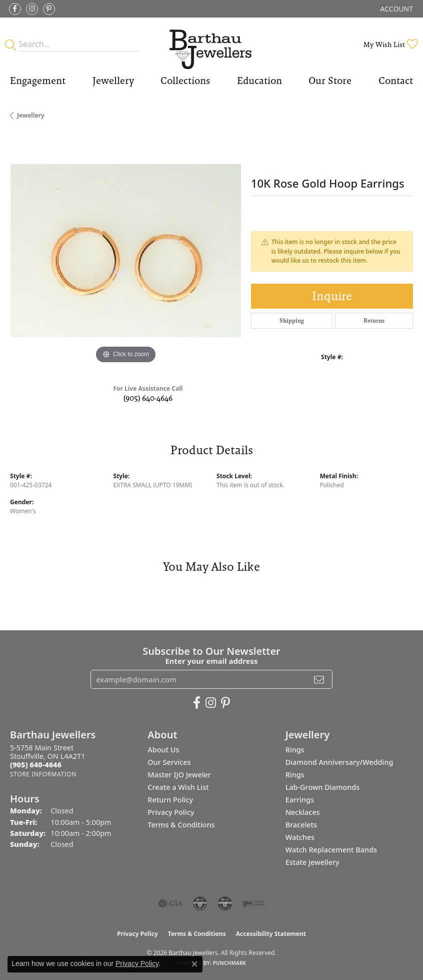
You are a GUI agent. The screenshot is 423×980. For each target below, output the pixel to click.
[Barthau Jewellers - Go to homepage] (211, 44)
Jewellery (113, 81)
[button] (396, 9)
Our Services (169, 762)
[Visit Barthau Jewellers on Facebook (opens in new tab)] (15, 9)
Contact (396, 81)
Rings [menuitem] (295, 750)
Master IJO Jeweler (179, 775)
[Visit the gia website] (170, 903)
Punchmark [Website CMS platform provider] (230, 963)
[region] (125, 251)
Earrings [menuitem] (300, 800)
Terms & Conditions (181, 825)
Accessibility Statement (271, 934)
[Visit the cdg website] (200, 903)
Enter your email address (212, 661)
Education (259, 81)
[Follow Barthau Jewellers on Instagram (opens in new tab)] (32, 9)
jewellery (31, 115)
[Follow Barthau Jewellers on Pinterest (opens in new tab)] (49, 9)
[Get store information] (43, 774)
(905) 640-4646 (148, 398)
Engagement (38, 81)
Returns (374, 321)
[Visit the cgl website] (225, 903)
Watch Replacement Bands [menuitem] (331, 850)
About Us (163, 750)
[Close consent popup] (194, 964)
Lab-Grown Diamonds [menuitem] (323, 787)
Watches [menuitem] (300, 837)
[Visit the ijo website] (254, 903)
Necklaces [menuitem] (303, 812)
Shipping (292, 321)
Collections (185, 81)
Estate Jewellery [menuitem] (312, 862)
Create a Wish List (178, 787)
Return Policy (170, 800)
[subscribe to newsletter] (319, 679)
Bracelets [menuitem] (301, 825)
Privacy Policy (171, 812)
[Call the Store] (36, 765)
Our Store (330, 81)
